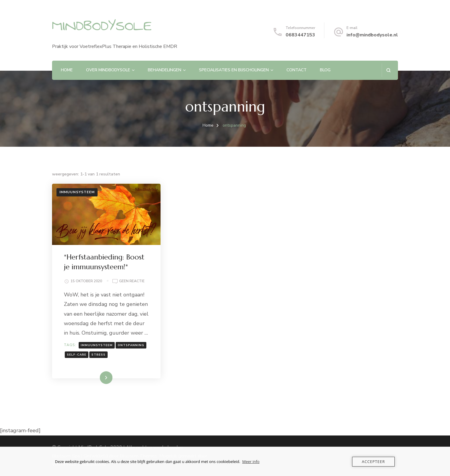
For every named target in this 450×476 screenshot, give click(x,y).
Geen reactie (132, 281)
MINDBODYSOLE (102, 26)
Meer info (251, 462)
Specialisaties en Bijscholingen (234, 70)
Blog (325, 70)
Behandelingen (165, 70)
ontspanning (131, 345)
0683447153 (300, 35)
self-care (77, 355)
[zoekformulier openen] (388, 70)
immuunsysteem (97, 345)
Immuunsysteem (77, 192)
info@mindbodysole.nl (372, 35)
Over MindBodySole (108, 70)
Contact (297, 70)
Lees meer (97, 377)
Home (67, 70)
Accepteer (373, 462)
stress (98, 355)
